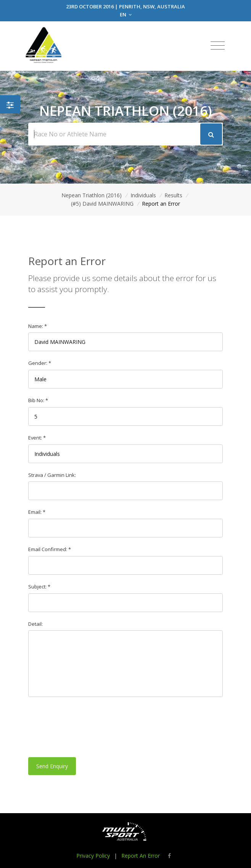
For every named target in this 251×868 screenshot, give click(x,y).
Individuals (143, 195)
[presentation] (86, 727)
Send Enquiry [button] (52, 766)
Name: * (38, 326)
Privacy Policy (93, 856)
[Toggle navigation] (218, 46)
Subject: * (39, 587)
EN (126, 14)
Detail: (35, 624)
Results (173, 195)
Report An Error (141, 856)
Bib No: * (38, 400)
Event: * (37, 438)
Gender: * (40, 363)
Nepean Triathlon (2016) (92, 195)
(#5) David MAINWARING (102, 204)
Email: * (37, 512)
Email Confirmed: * (50, 549)
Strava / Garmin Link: (52, 475)
